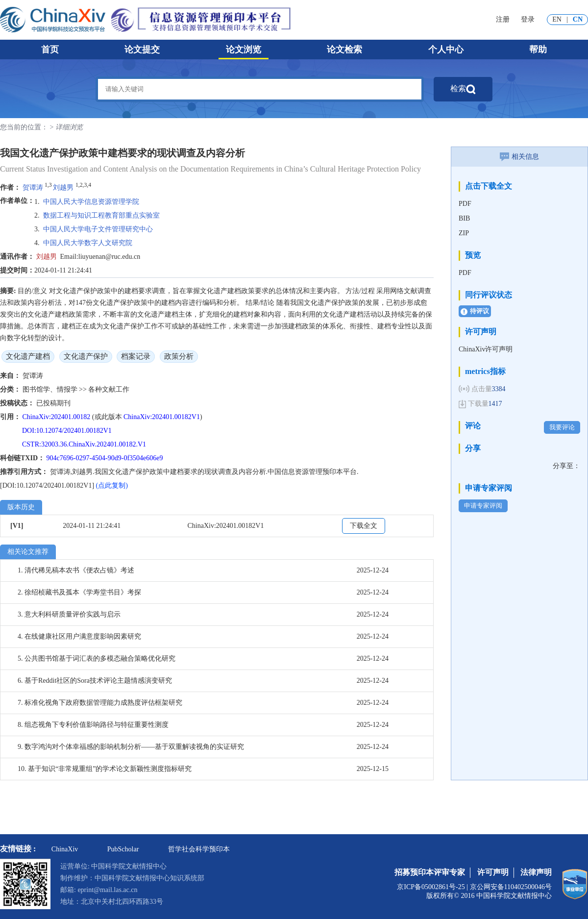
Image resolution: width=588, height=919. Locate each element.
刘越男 (63, 187)
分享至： (566, 466)
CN (578, 19)
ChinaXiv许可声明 (486, 349)
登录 (528, 19)
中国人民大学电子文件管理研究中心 (98, 229)
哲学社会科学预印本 (199, 849)
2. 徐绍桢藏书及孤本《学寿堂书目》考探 (79, 592)
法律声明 (536, 872)
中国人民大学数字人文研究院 (88, 243)
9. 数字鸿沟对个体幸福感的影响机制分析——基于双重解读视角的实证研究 (131, 747)
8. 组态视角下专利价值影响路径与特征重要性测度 (93, 725)
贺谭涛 (33, 187)
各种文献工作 (109, 389)
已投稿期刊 (53, 403)
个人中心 (446, 50)
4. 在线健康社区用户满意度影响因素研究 (79, 636)
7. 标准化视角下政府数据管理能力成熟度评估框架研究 (100, 703)
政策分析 (179, 356)
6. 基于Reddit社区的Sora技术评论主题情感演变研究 (95, 681)
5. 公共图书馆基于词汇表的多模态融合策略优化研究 (97, 658)
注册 (503, 19)
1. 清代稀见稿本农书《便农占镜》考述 (76, 570)
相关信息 (519, 157)
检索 (463, 89)
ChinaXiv (65, 849)
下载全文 (364, 526)
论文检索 (344, 50)
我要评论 (562, 427)
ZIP (464, 233)
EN (557, 19)
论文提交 (142, 50)
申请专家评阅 (483, 506)
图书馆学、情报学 (51, 389)
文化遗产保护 (86, 356)
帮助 (538, 50)
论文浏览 (244, 50)
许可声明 (493, 872)
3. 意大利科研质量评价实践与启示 (69, 614)
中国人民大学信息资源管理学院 (91, 202)
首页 (50, 50)
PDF (465, 204)
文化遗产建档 (28, 356)
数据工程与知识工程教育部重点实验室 (101, 215)
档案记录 (136, 356)
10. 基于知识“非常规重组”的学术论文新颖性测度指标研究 (105, 769)
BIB (464, 218)
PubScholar (123, 849)
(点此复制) (112, 485)
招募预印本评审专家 (430, 872)
